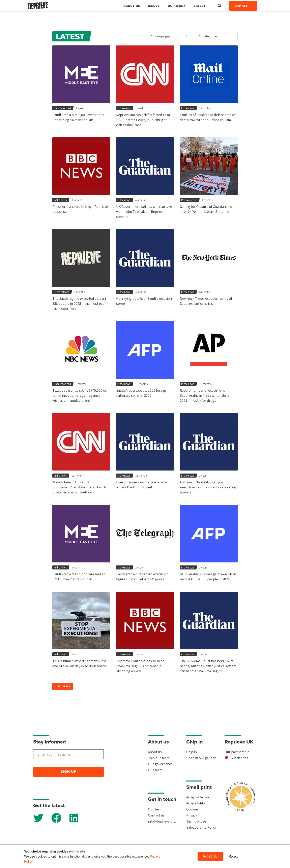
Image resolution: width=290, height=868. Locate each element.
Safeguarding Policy (201, 827)
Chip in (192, 752)
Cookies (192, 809)
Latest (200, 6)
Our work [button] (177, 6)
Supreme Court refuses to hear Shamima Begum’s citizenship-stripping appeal (140, 666)
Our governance (160, 764)
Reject (233, 856)
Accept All (210, 856)
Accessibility (196, 803)
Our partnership (237, 752)
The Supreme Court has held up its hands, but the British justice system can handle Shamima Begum (208, 666)
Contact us (156, 815)
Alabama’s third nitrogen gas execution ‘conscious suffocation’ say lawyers (208, 487)
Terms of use (196, 821)
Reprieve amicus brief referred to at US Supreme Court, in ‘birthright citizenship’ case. (143, 120)
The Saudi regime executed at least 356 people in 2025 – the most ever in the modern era (81, 303)
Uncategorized (62, 108)
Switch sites (236, 758)
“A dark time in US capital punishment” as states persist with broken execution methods (79, 487)
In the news (124, 108)
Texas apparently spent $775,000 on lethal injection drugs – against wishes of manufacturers (80, 395)
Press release (189, 200)
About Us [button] (132, 6)
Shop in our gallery (201, 758)
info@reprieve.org (162, 821)
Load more (63, 686)
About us (155, 752)
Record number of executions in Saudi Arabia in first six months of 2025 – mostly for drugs (205, 395)
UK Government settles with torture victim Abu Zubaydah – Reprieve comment (144, 212)
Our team (155, 770)
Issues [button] (154, 6)
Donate (241, 6)
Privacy (192, 815)
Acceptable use (198, 797)
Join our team (159, 758)
